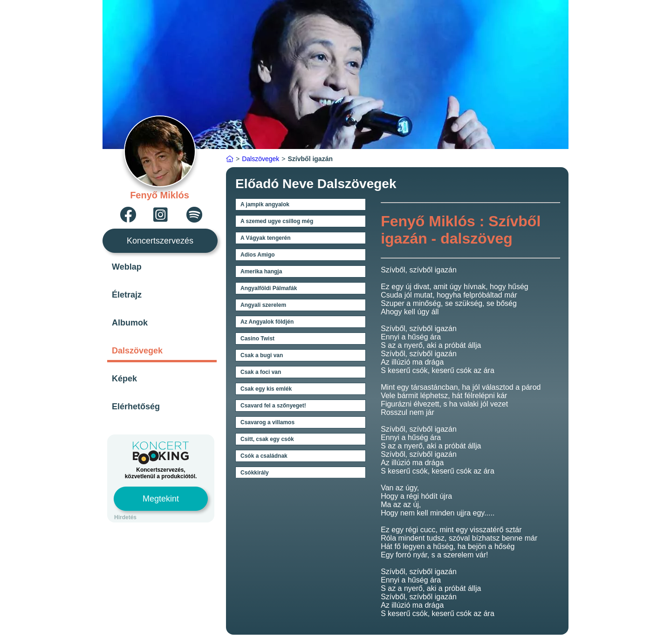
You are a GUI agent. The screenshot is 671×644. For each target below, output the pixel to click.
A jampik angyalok (265, 204)
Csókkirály (255, 473)
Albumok (130, 323)
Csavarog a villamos (267, 422)
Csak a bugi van (262, 355)
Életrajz (127, 295)
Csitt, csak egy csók (267, 439)
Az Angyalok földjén (267, 322)
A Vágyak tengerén (266, 238)
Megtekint (161, 499)
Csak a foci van (261, 372)
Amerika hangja (261, 271)
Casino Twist (257, 339)
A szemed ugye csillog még (277, 221)
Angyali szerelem (263, 305)
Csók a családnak (264, 456)
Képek (124, 379)
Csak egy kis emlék (266, 389)
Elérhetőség (136, 407)
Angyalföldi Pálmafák (269, 288)
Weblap (127, 267)
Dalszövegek (137, 351)
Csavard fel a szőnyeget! (273, 406)
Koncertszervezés (160, 241)
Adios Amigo (258, 255)
